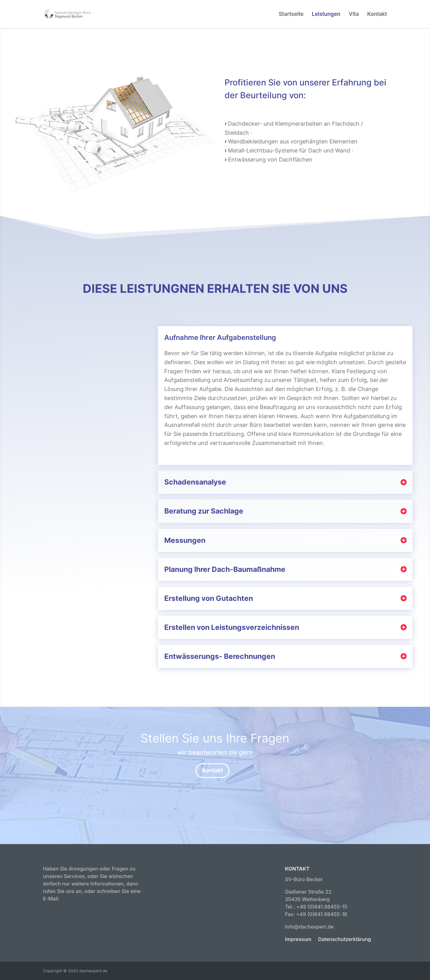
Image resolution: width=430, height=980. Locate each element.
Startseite (291, 14)
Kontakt (377, 14)
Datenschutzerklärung (345, 939)
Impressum (298, 939)
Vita (354, 14)
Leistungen (326, 14)
